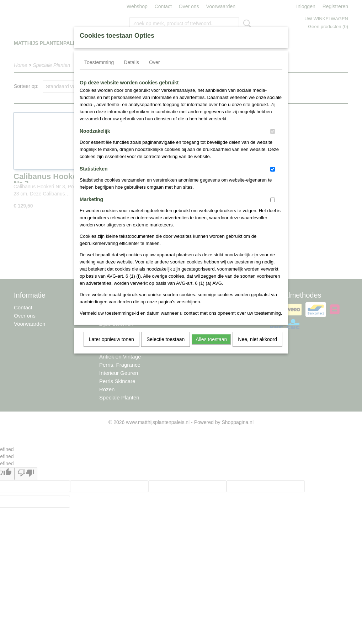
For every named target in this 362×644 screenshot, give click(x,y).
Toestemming (99, 62)
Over (154, 62)
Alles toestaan (211, 339)
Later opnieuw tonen (111, 339)
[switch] (273, 132)
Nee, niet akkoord (257, 339)
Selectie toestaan (166, 339)
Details (131, 62)
